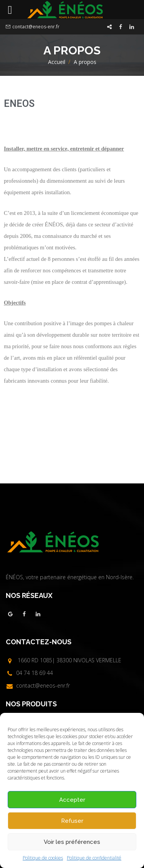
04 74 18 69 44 (35, 673)
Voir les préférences (72, 842)
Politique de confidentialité (94, 858)
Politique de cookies (43, 858)
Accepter (72, 800)
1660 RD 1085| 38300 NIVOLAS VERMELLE (70, 660)
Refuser (72, 821)
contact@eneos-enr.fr (36, 27)
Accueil (57, 62)
